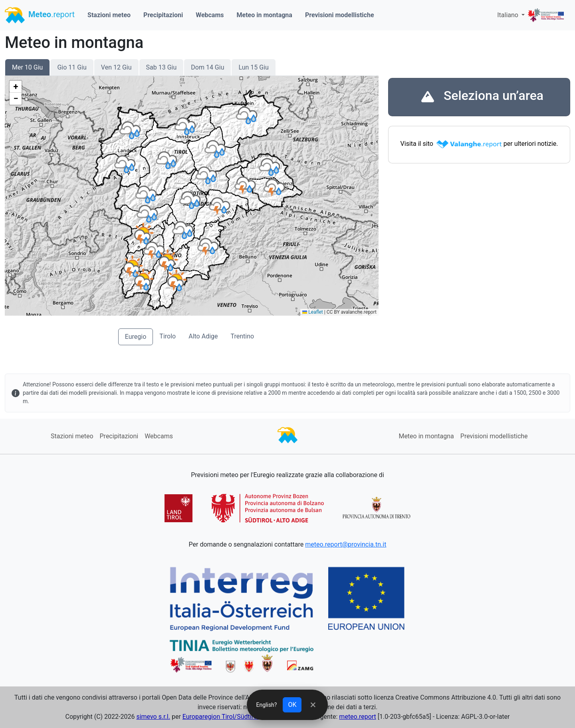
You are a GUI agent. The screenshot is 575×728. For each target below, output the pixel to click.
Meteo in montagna (265, 15)
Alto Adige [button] (203, 336)
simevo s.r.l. (153, 717)
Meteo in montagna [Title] (74, 43)
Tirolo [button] (168, 336)
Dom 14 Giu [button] (207, 67)
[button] (144, 234)
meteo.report (358, 717)
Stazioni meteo (109, 15)
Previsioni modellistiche (340, 15)
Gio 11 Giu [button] (72, 67)
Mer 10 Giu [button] (27, 67)
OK (292, 705)
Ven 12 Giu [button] (116, 67)
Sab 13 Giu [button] (162, 67)
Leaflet (312, 312)
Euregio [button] (136, 337)
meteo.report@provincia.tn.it (346, 544)
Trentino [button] (243, 336)
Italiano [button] (509, 15)
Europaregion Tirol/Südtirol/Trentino (234, 717)
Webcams (210, 15)
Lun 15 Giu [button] (253, 67)
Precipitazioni (163, 15)
